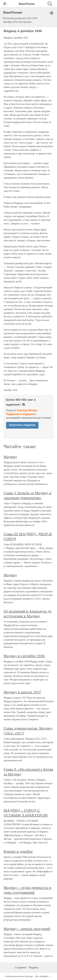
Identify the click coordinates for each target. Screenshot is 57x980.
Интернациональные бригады (19, 976)
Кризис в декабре (18, 851)
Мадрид (10, 457)
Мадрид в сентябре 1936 (24, 656)
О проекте (21, 968)
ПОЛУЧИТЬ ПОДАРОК (22, 425)
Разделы (34, 968)
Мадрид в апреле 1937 (22, 692)
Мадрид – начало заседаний (27, 929)
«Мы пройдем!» (42, 976)
